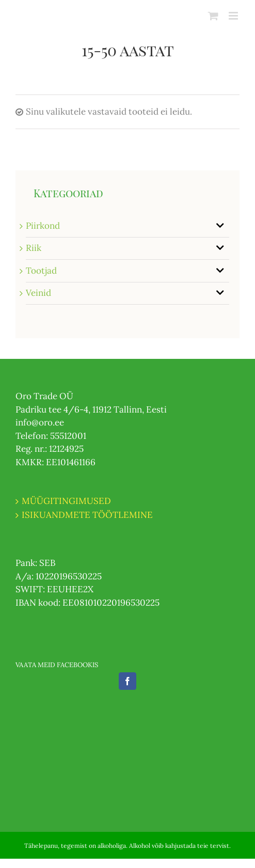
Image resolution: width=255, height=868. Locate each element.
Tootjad (41, 271)
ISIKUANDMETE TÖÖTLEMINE (87, 515)
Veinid (38, 293)
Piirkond (43, 226)
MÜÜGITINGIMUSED (66, 501)
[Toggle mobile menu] (234, 16)
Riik (34, 248)
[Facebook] (128, 681)
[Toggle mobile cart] (213, 16)
